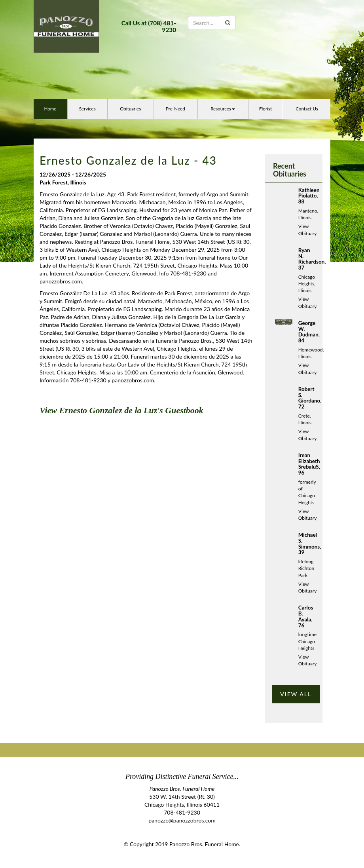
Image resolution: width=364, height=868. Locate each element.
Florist (265, 109)
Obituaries (130, 109)
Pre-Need (175, 109)
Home (50, 109)
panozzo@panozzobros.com (182, 820)
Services (87, 109)
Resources (223, 109)
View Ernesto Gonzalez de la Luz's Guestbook (121, 410)
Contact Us (307, 109)
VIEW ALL (296, 694)
